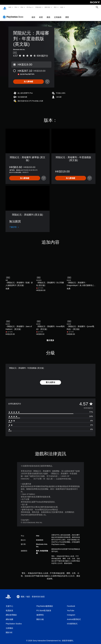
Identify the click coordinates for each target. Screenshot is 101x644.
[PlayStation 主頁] (5, 7)
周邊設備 (38, 7)
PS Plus (29, 7)
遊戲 (10, 7)
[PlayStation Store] (14, 14)
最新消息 (47, 7)
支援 (61, 7)
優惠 (48, 15)
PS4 (22, 7)
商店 (55, 7)
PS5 (16, 7)
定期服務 (58, 15)
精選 (41, 15)
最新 (33, 15)
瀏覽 (67, 15)
